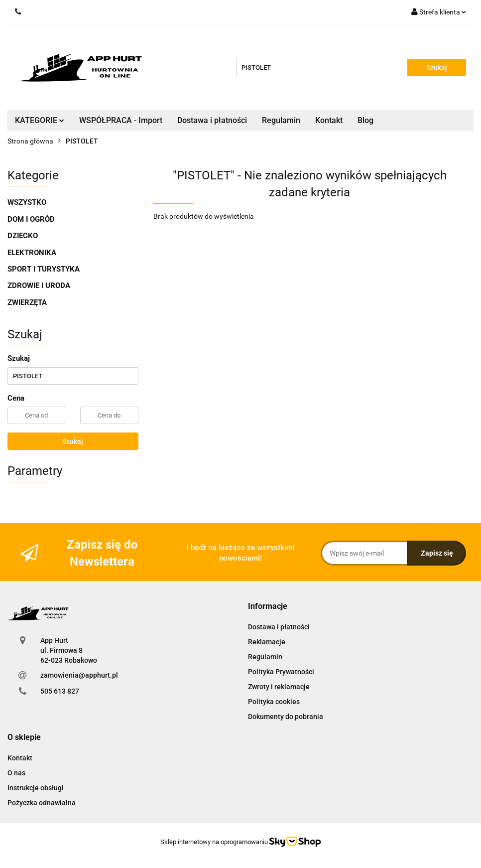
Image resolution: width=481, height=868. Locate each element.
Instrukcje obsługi (36, 788)
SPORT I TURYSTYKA (44, 269)
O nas (16, 773)
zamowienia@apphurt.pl (79, 675)
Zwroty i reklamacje (279, 687)
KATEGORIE (40, 120)
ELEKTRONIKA (32, 253)
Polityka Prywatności (281, 672)
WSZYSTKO (27, 202)
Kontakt (329, 120)
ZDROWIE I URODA (39, 286)
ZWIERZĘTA (27, 302)
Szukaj (73, 441)
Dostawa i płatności (212, 120)
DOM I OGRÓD (31, 219)
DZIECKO (23, 236)
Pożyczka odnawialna (42, 803)
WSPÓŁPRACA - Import (121, 120)
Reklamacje (267, 642)
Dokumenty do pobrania (286, 717)
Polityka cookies (274, 702)
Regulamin (281, 120)
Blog (365, 120)
